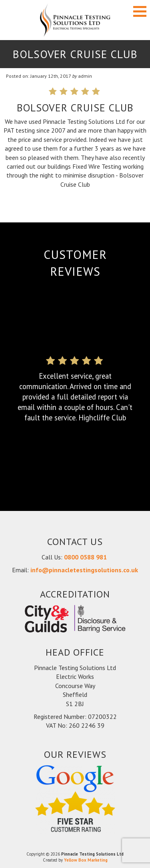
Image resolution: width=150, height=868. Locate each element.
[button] (140, 11)
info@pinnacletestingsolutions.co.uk (84, 570)
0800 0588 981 (86, 557)
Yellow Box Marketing (86, 860)
